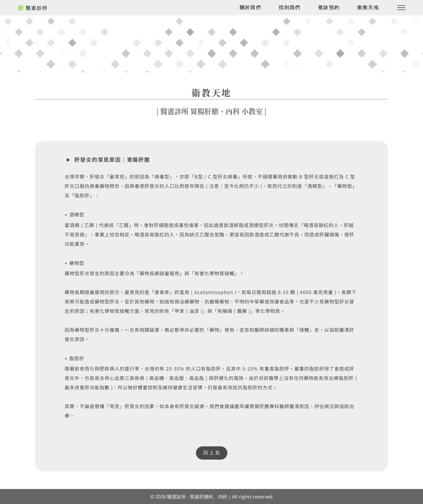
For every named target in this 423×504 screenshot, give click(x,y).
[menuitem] (251, 8)
